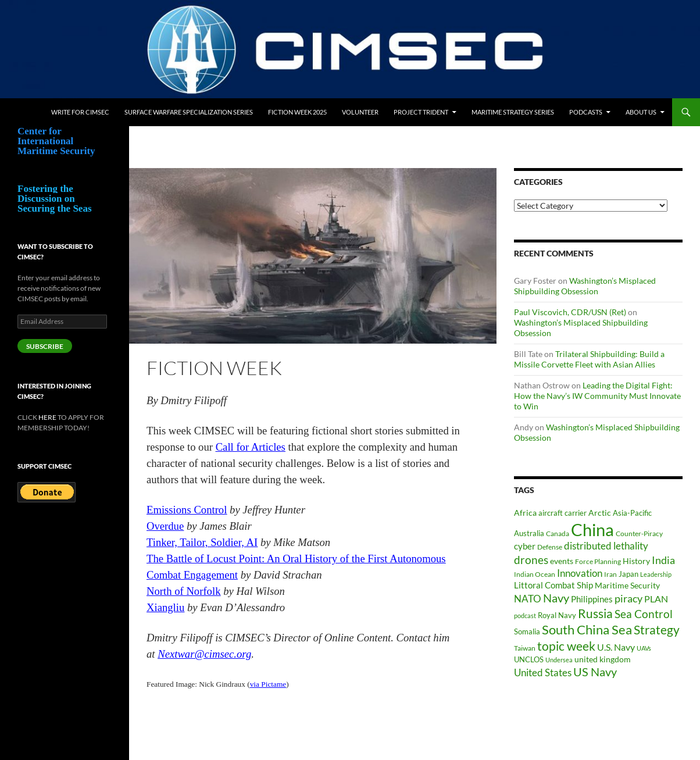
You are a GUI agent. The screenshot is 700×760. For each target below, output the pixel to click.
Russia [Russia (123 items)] (595, 613)
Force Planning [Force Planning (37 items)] (598, 561)
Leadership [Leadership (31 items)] (656, 574)
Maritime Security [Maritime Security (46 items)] (627, 585)
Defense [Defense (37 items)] (550, 547)
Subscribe (45, 346)
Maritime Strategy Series (513, 112)
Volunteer (360, 112)
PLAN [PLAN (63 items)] (656, 599)
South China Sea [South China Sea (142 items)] (587, 629)
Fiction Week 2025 (297, 112)
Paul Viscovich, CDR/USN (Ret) (570, 312)
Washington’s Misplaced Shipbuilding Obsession (585, 286)
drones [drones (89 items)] (531, 560)
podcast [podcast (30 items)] (525, 616)
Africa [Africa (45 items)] (525, 513)
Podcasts (586, 112)
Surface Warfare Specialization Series (189, 112)
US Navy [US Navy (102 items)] (595, 672)
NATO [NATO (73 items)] (528, 599)
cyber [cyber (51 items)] (525, 546)
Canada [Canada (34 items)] (558, 534)
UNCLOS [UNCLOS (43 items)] (529, 659)
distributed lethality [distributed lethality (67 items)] (606, 546)
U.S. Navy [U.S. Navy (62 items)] (616, 647)
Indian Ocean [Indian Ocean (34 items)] (535, 574)
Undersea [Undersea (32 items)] (559, 660)
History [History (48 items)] (636, 561)
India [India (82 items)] (663, 560)
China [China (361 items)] (592, 529)
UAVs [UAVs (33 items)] (644, 648)
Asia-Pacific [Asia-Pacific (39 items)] (632, 513)
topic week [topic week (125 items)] (566, 646)
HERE (47, 417)
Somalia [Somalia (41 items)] (527, 631)
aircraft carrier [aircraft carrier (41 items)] (562, 513)
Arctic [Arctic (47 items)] (600, 513)
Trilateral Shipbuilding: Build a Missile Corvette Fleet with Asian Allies (589, 359)
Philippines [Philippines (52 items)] (592, 599)
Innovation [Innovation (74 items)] (580, 573)
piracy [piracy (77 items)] (628, 599)
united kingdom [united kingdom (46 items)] (603, 659)
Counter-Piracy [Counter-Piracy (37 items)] (639, 534)
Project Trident (421, 112)
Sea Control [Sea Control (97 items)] (644, 614)
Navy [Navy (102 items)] (556, 598)
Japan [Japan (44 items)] (628, 574)
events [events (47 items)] (562, 561)
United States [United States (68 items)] (543, 672)
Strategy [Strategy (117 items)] (657, 629)
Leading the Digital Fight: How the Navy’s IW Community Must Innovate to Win (597, 396)
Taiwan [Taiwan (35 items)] (525, 648)
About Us (641, 112)
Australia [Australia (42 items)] (529, 533)
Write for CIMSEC (80, 112)
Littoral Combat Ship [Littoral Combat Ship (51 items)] (553, 585)
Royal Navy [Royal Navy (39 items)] (557, 616)
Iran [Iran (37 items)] (610, 574)
